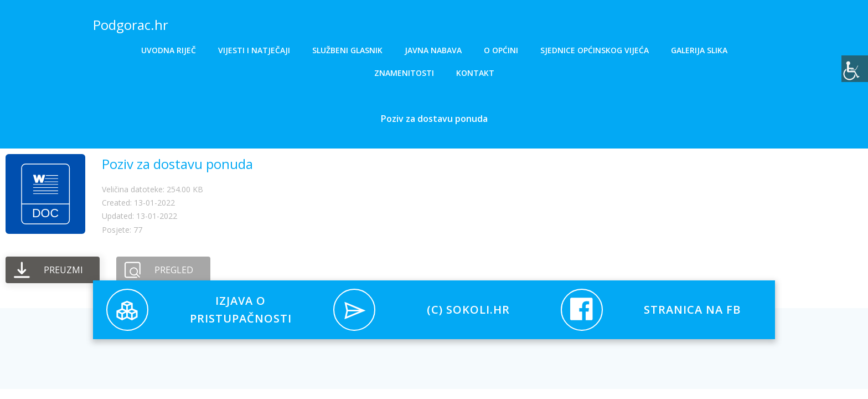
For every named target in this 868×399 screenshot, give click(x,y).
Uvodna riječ (169, 50)
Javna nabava (433, 50)
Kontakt (475, 73)
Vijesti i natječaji (254, 50)
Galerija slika (699, 50)
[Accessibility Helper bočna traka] (855, 69)
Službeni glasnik (347, 50)
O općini (501, 50)
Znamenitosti (404, 73)
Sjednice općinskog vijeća (595, 50)
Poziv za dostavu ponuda (177, 164)
